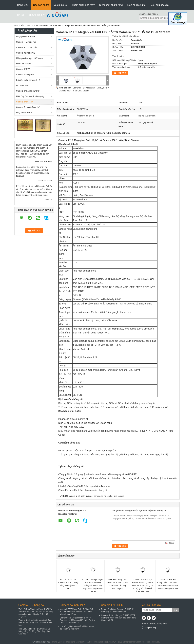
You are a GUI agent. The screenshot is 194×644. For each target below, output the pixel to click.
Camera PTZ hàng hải (26, 42)
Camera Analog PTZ (25, 75)
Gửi (176, 610)
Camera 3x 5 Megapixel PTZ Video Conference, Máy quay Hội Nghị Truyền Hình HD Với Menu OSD (77, 620)
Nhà (16, 26)
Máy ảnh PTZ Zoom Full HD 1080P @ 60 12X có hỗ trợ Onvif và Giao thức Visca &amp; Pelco (77, 612)
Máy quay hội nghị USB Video (29, 58)
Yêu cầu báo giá (160, 5)
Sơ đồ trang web (158, 624)
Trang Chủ (23, 5)
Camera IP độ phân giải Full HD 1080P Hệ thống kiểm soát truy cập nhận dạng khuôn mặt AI (93, 586)
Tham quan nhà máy (83, 5)
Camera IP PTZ (23, 69)
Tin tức (20, 15)
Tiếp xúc (121, 73)
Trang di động (149, 628)
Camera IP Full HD (41, 26)
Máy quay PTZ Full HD (26, 37)
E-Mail (145, 624)
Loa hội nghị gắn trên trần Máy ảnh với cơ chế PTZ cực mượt (77, 628)
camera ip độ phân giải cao (81, 496)
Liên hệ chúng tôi (137, 5)
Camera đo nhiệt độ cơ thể (28, 107)
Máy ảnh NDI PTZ (24, 113)
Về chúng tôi (60, 5)
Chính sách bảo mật (41, 642)
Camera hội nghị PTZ (26, 53)
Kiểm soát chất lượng (111, 5)
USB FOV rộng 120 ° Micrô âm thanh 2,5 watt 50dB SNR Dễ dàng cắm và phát (118, 584)
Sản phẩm (25, 26)
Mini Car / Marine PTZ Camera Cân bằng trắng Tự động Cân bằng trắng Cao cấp (35, 631)
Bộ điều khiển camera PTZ (28, 80)
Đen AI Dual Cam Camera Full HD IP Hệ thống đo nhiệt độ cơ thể (68, 584)
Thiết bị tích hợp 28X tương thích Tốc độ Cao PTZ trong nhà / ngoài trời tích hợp (35, 623)
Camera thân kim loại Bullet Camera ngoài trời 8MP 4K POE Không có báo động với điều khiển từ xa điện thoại (142, 586)
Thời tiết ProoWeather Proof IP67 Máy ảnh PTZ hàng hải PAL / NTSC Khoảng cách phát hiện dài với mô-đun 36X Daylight (36, 613)
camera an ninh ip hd (103, 496)
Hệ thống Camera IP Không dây (30, 96)
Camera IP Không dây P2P (28, 91)
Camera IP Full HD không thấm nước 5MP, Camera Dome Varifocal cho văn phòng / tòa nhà (167, 584)
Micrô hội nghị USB (25, 64)
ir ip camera (119, 496)
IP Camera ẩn (22, 86)
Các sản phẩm (41, 5)
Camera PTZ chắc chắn (27, 47)
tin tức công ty (37, 15)
